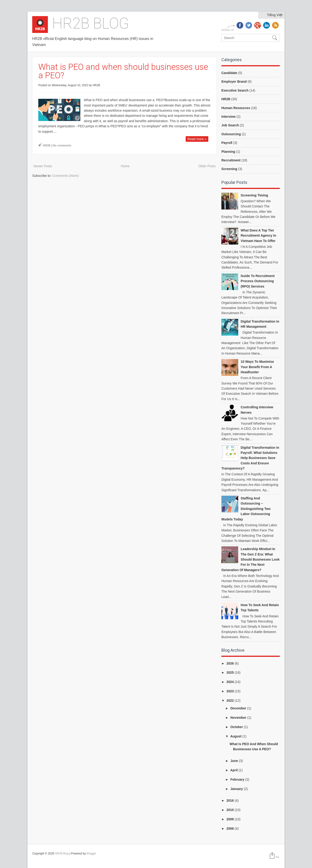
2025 (231, 672)
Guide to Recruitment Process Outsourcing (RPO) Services (258, 281)
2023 (231, 691)
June (235, 761)
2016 (231, 800)
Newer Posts (43, 166)
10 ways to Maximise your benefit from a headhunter (257, 367)
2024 (231, 682)
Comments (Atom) (66, 176)
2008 (231, 829)
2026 (231, 663)
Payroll (227, 143)
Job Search (230, 125)
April (234, 770)
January (237, 789)
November (239, 718)
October (237, 727)
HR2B (47, 146)
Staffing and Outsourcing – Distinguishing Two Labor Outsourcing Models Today (246, 509)
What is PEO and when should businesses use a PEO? (123, 71)
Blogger (91, 854)
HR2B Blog (91, 23)
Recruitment (231, 160)
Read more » (197, 139)
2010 (231, 810)
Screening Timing (254, 195)
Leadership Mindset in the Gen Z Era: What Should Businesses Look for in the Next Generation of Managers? (250, 559)
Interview (229, 117)
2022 (231, 701)
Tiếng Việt (275, 15)
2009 (231, 819)
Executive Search (235, 90)
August (236, 736)
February (238, 779)
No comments (62, 146)
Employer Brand (234, 82)
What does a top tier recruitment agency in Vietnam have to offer (259, 236)
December (239, 708)
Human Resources (236, 108)
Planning (228, 152)
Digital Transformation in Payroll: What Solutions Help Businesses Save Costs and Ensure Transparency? (250, 458)
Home (125, 166)
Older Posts (207, 166)
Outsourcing (231, 134)
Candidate (229, 73)
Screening (229, 169)
